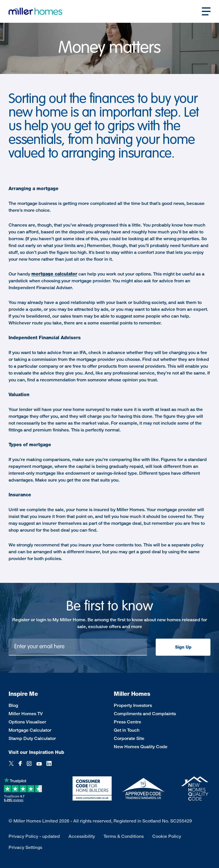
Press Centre (127, 722)
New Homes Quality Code (141, 747)
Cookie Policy (167, 836)
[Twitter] (11, 764)
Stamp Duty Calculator (32, 738)
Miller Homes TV (26, 714)
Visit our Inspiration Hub (36, 752)
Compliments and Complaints (145, 714)
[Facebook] (20, 764)
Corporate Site (129, 738)
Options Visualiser (27, 722)
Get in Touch (127, 730)
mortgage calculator (54, 274)
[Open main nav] (206, 11)
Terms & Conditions (124, 836)
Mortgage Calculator (30, 730)
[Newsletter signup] (78, 647)
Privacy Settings (25, 847)
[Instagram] (29, 764)
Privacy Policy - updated (34, 836)
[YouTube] (39, 764)
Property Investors (133, 705)
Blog (13, 705)
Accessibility (82, 836)
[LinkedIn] (49, 764)
